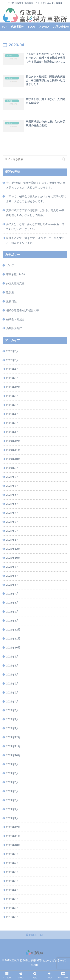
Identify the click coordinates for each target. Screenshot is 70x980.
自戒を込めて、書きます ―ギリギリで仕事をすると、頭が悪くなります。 (35, 240)
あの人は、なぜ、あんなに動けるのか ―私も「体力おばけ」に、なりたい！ (35, 227)
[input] (35, 159)
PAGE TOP (35, 935)
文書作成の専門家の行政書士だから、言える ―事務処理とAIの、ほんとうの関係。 (35, 213)
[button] (64, 159)
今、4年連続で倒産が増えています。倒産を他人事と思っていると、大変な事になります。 (36, 185)
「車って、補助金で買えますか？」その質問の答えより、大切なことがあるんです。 (36, 199)
